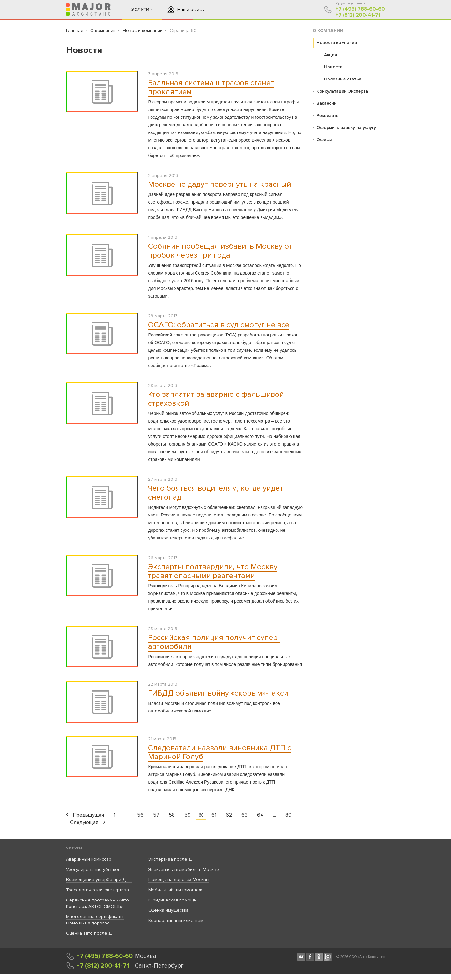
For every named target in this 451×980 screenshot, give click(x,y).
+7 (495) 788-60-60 (360, 9)
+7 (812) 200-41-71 (358, 15)
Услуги (74, 848)
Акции (331, 55)
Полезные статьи (343, 79)
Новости (333, 67)
